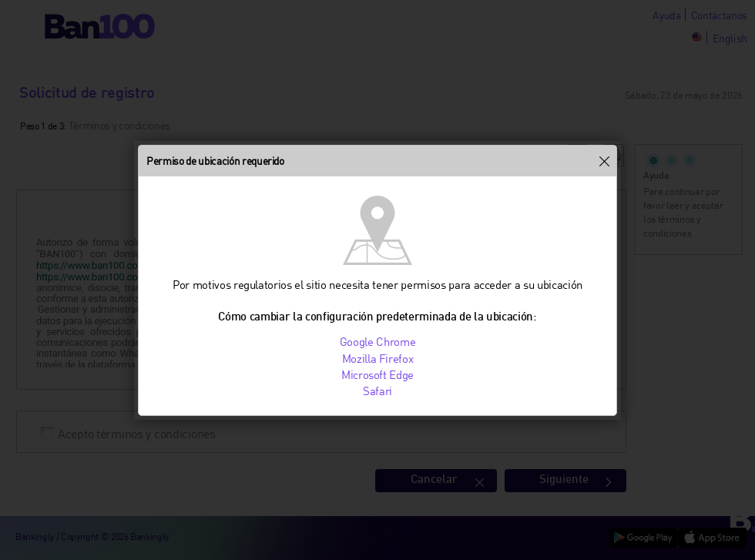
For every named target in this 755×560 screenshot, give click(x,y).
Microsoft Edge (377, 374)
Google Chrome (378, 341)
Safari (377, 391)
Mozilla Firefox (378, 358)
